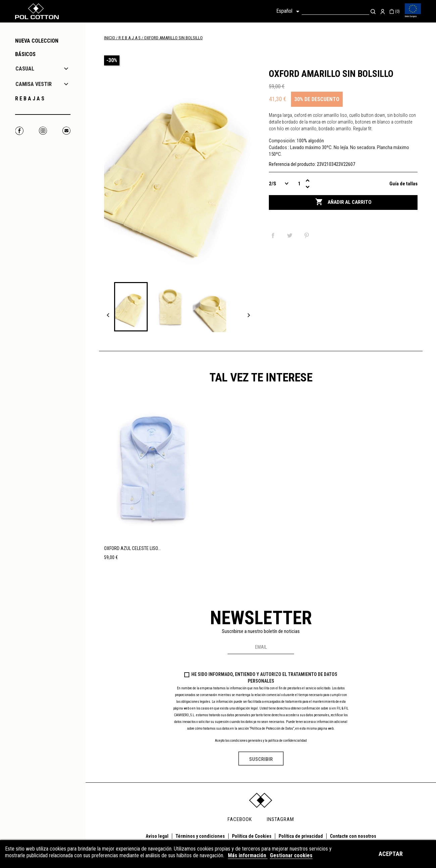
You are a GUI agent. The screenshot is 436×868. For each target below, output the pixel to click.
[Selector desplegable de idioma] (289, 11)
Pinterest (308, 235)
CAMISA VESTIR (34, 84)
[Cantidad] (299, 184)
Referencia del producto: (292, 164)
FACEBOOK (240, 819)
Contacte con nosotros (353, 836)
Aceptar (391, 854)
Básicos (25, 54)
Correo (66, 131)
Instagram (43, 131)
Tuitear (291, 235)
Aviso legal (157, 836)
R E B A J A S (30, 99)
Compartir (274, 235)
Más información (248, 855)
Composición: (282, 141)
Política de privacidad (301, 836)
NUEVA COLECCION (37, 41)
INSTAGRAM (280, 819)
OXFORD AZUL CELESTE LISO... (132, 548)
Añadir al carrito (343, 202)
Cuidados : (279, 147)
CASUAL (25, 69)
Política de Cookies (252, 836)
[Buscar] (335, 11)
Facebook (19, 131)
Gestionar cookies (291, 855)
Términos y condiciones (200, 836)
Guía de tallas (403, 184)
